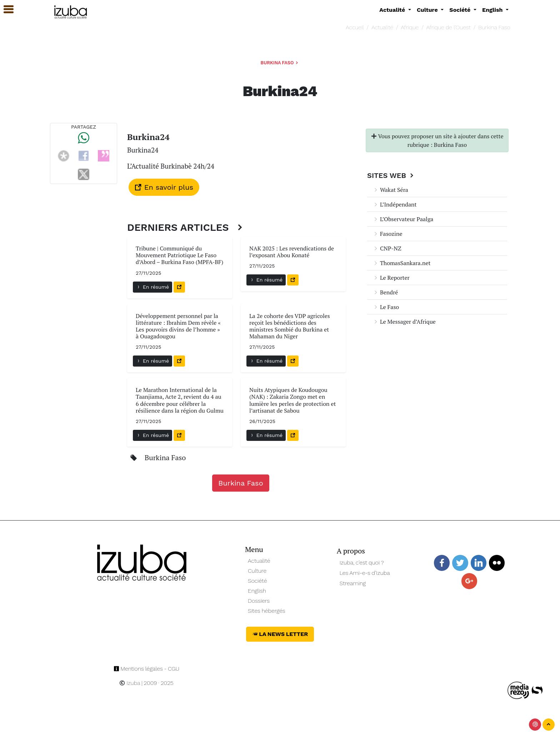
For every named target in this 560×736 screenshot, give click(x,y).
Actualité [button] (393, 10)
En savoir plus (164, 187)
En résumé (152, 287)
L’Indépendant (395, 204)
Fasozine (387, 234)
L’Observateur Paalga (403, 219)
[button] (5, 9)
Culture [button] (428, 10)
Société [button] (461, 10)
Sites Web (391, 175)
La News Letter (280, 634)
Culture (257, 571)
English (257, 591)
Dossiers (259, 601)
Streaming (353, 583)
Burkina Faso (494, 27)
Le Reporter (391, 278)
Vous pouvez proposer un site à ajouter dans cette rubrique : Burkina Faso (437, 140)
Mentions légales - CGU (147, 669)
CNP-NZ (387, 248)
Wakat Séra (391, 190)
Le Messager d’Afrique (404, 322)
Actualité (382, 27)
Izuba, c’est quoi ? (362, 563)
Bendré (385, 292)
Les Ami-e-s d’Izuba (365, 573)
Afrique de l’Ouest (449, 27)
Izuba (130, 683)
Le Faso (386, 307)
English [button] (493, 10)
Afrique (410, 27)
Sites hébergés (267, 611)
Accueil (355, 27)
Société (257, 581)
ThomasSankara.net (402, 263)
